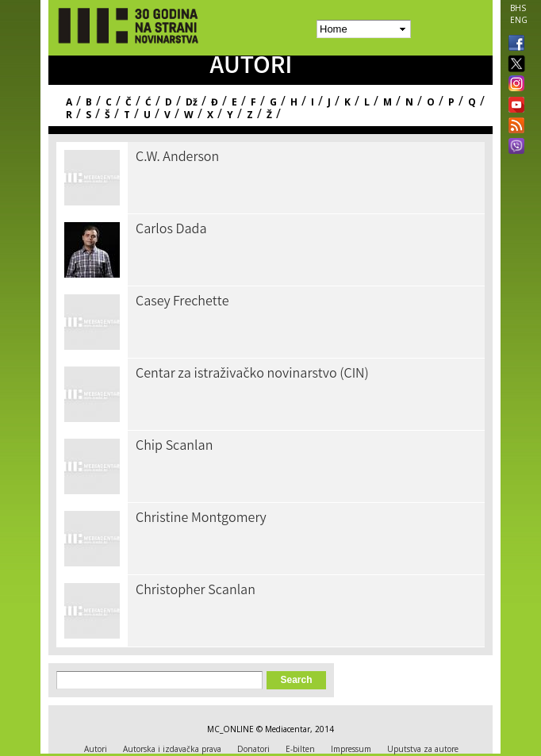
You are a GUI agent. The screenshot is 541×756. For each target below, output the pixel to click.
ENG (519, 20)
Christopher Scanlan (196, 591)
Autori (96, 749)
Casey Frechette (182, 302)
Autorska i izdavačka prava (172, 749)
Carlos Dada (171, 230)
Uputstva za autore (423, 749)
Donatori (253, 749)
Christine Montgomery (201, 519)
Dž (192, 102)
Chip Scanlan (174, 447)
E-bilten (300, 749)
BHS (518, 8)
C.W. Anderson (177, 158)
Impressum (351, 749)
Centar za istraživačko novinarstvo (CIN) (252, 374)
